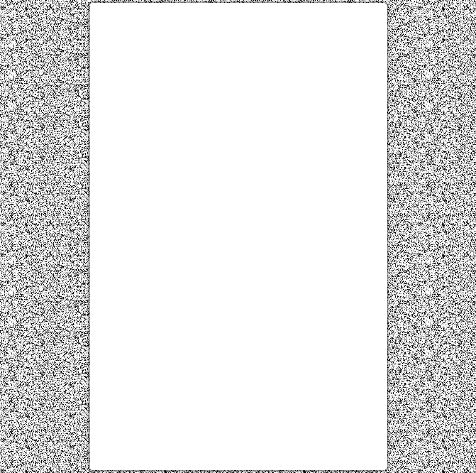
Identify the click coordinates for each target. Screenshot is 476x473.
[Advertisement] (238, 63)
